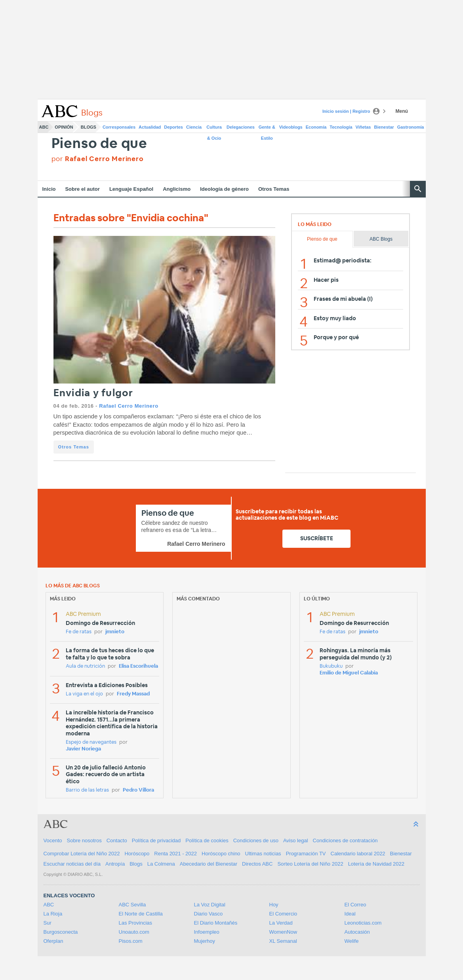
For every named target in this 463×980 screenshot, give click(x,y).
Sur (48, 923)
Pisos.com (131, 941)
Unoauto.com (134, 932)
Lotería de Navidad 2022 (376, 864)
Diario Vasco (209, 914)
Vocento (53, 840)
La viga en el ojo (84, 694)
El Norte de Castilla (141, 914)
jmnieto (115, 632)
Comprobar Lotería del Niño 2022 (82, 854)
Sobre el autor (82, 189)
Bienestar (384, 127)
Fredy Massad (133, 694)
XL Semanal (283, 941)
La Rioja (53, 914)
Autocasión (357, 932)
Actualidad (150, 127)
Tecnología (341, 127)
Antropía (115, 864)
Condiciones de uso (256, 840)
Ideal (350, 914)
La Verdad (281, 923)
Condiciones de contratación (345, 840)
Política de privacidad (156, 840)
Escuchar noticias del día (72, 864)
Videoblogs (291, 127)
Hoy (274, 905)
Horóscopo (137, 854)
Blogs (89, 127)
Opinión (64, 127)
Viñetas (363, 127)
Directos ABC (257, 864)
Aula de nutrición (85, 666)
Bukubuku (331, 666)
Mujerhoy (205, 941)
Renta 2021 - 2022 (175, 854)
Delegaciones (241, 127)
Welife (352, 941)
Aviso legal (296, 840)
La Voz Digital (210, 905)
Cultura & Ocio (214, 129)
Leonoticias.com (363, 923)
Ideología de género (224, 189)
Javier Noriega (83, 749)
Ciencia (194, 127)
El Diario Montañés (216, 923)
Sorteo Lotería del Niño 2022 (310, 864)
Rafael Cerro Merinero (129, 406)
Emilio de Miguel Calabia (349, 673)
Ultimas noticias (263, 854)
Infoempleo (207, 932)
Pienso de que (99, 144)
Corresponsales (119, 127)
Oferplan (53, 941)
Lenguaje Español (131, 189)
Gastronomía (411, 127)
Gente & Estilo (267, 129)
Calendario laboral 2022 (358, 854)
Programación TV (306, 854)
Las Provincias (136, 923)
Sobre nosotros (84, 840)
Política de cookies (207, 840)
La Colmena (161, 864)
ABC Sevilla (132, 905)
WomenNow (283, 932)
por (98, 159)
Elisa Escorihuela (138, 666)
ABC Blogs (381, 239)
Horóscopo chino (221, 854)
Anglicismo (177, 189)
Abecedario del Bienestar (209, 864)
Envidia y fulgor (93, 393)
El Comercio (283, 914)
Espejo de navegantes (91, 742)
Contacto (117, 840)
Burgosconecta (61, 932)
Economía (316, 127)
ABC (44, 127)
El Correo (355, 905)
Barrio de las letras (87, 790)
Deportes (173, 127)
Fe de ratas (79, 632)
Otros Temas (274, 189)
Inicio (49, 189)
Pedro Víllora (138, 790)
